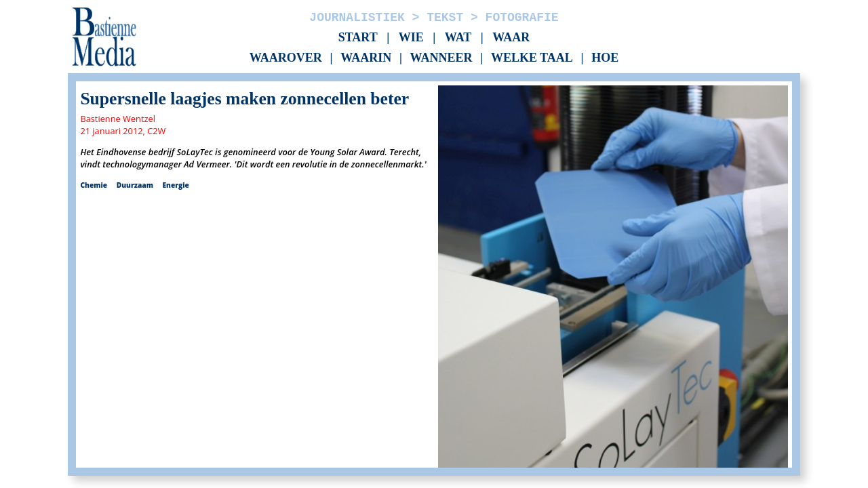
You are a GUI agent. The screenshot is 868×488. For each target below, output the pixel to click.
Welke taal (532, 58)
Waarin (366, 58)
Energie (175, 185)
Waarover (286, 58)
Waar (511, 37)
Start (358, 37)
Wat (458, 37)
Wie (411, 37)
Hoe (605, 58)
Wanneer (441, 58)
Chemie (94, 185)
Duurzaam (135, 185)
